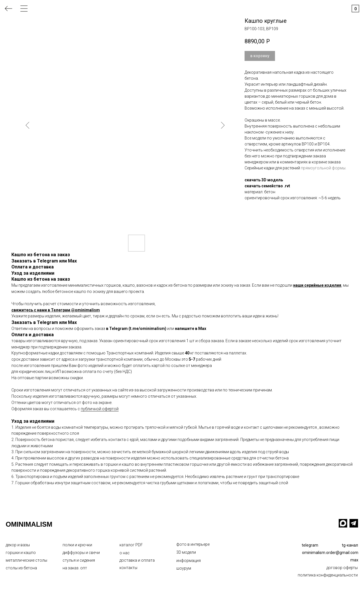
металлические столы (26, 560)
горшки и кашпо (21, 553)
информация (189, 561)
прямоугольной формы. (324, 168)
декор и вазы (18, 545)
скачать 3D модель (264, 180)
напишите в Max (191, 329)
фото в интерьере (193, 544)
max (354, 560)
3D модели (186, 552)
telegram (310, 545)
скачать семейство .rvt (267, 186)
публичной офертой (100, 409)
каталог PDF (131, 545)
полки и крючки (77, 545)
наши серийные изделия (317, 285)
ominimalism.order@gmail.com (330, 553)
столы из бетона (21, 568)
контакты (128, 568)
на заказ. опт (75, 568)
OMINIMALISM (29, 524)
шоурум (184, 568)
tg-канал (350, 545)
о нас (125, 553)
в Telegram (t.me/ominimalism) (136, 329)
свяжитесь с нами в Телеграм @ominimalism (56, 310)
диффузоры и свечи (81, 553)
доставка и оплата (137, 560)
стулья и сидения (79, 560)
